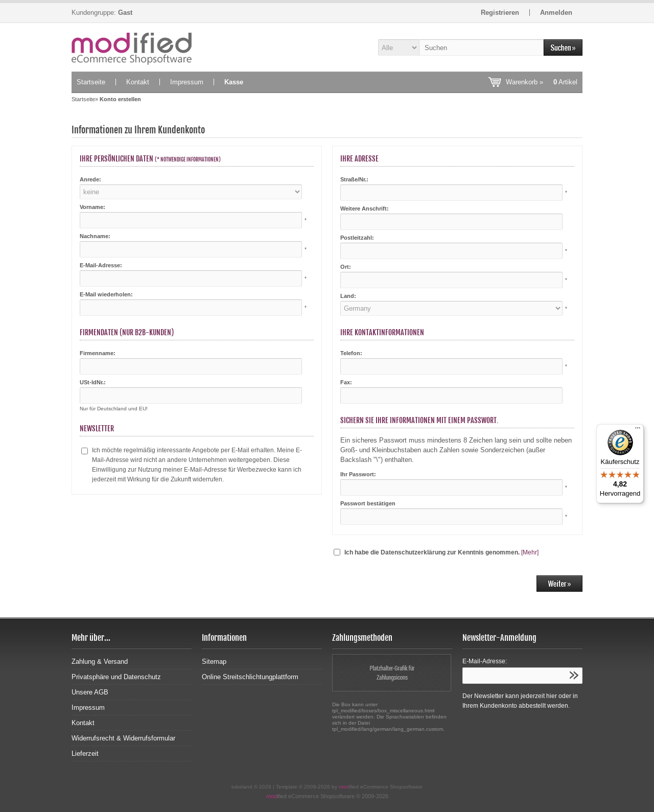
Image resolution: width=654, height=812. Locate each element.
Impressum (187, 82)
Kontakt (138, 82)
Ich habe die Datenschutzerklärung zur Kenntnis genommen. (432, 552)
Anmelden (556, 13)
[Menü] (638, 430)
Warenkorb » (542, 82)
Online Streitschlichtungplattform (250, 677)
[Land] (451, 308)
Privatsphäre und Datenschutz (116, 677)
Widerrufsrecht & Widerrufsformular (123, 738)
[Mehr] (530, 552)
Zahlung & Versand (100, 662)
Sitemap (214, 662)
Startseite (91, 82)
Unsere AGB (90, 692)
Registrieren (500, 13)
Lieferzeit (85, 753)
